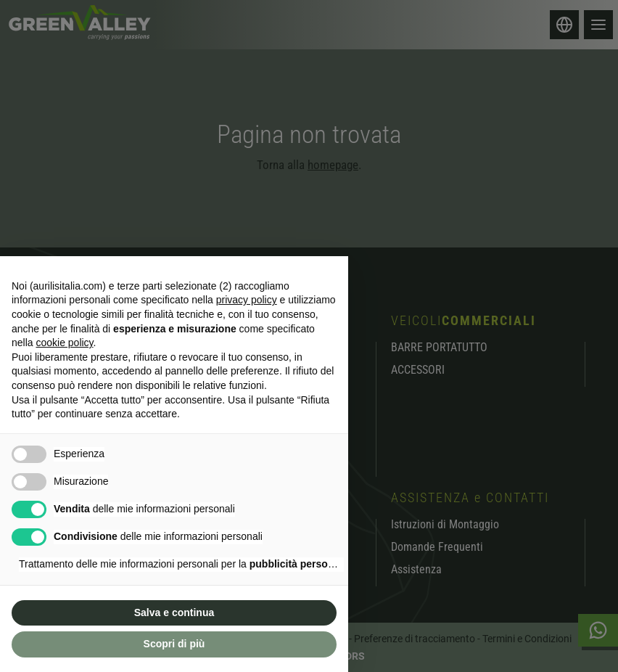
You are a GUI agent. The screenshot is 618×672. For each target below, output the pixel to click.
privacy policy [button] (247, 300)
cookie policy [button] (64, 343)
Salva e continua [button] (174, 612)
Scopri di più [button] (174, 644)
